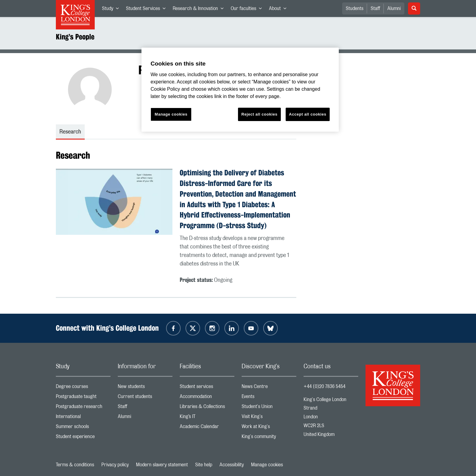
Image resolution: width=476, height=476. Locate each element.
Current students (145, 398)
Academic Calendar (207, 428)
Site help (204, 465)
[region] (240, 90)
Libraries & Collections (207, 408)
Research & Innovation (200, 10)
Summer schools (83, 428)
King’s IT (207, 418)
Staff (375, 8)
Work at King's (269, 428)
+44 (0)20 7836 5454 (325, 387)
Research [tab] (70, 132)
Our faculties (248, 10)
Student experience (83, 438)
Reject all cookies (259, 114)
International (83, 418)
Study (112, 10)
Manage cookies (267, 465)
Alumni (394, 8)
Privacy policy (115, 465)
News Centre (269, 388)
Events (269, 398)
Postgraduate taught (83, 398)
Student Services (148, 10)
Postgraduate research (83, 408)
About (279, 10)
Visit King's (269, 418)
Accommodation (207, 398)
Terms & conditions (75, 465)
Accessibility (232, 465)
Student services (207, 388)
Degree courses (83, 388)
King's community (269, 438)
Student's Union (269, 408)
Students (355, 8)
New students (145, 388)
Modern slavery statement (162, 465)
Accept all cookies (308, 114)
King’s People (75, 37)
